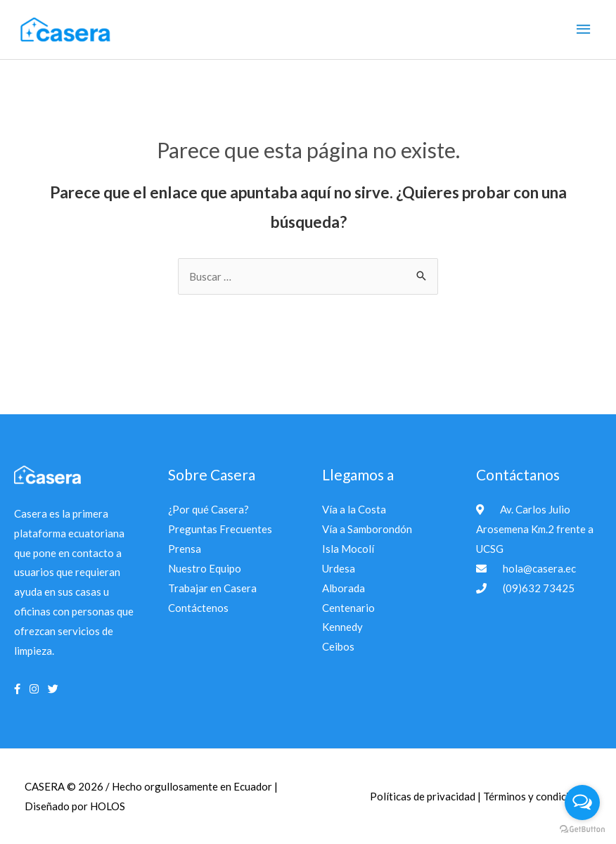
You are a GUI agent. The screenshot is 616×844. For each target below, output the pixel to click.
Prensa (185, 549)
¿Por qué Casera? (208, 509)
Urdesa (339, 568)
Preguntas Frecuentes (220, 529)
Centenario (348, 608)
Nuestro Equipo (205, 568)
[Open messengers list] (582, 803)
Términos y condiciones (537, 796)
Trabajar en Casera (212, 588)
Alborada (344, 588)
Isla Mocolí (348, 549)
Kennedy (342, 627)
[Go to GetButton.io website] (582, 830)
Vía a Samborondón (367, 529)
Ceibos (338, 646)
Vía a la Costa (354, 509)
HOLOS (108, 806)
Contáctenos (198, 608)
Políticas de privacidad (424, 796)
